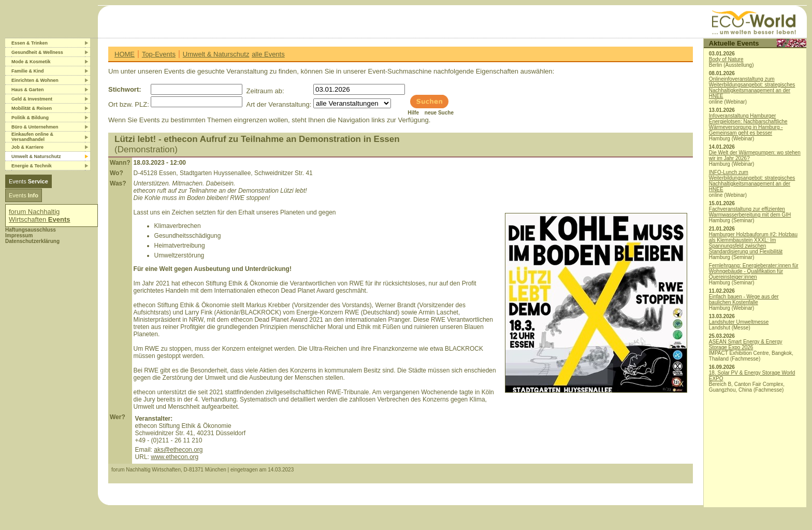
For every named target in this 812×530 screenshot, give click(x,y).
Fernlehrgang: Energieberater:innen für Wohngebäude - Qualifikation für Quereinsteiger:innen (754, 271)
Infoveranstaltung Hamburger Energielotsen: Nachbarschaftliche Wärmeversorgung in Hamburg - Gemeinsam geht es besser (748, 124)
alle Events (268, 54)
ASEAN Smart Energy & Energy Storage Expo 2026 (746, 345)
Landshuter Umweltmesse (739, 322)
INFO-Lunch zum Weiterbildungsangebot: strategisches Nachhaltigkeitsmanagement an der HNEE (752, 181)
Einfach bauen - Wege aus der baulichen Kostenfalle (744, 299)
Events (28, 181)
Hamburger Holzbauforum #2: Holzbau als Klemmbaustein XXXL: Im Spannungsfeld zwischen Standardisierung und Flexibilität (753, 243)
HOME (125, 54)
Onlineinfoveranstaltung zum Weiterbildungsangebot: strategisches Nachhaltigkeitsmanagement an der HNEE (752, 88)
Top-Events (159, 54)
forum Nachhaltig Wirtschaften (40, 216)
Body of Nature (726, 59)
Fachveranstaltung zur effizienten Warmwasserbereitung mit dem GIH (750, 212)
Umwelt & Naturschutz (216, 54)
